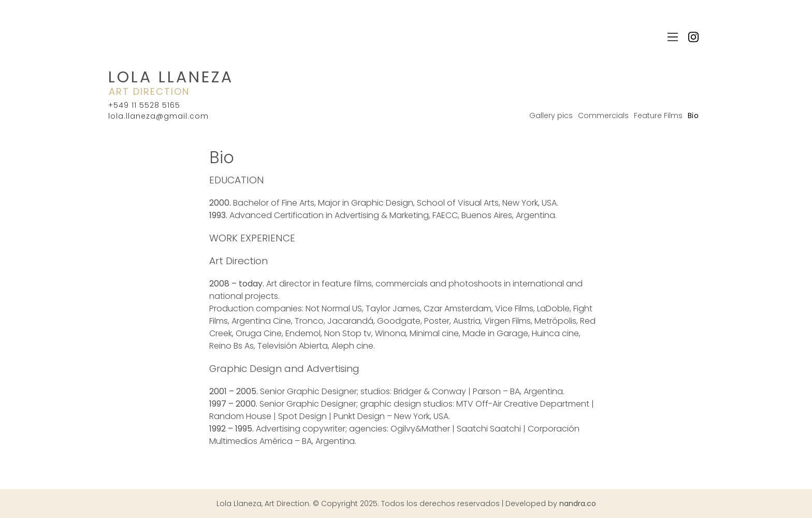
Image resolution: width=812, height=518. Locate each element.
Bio (693, 116)
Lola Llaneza (171, 77)
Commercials (603, 116)
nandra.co (578, 503)
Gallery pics (551, 116)
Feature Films (658, 116)
